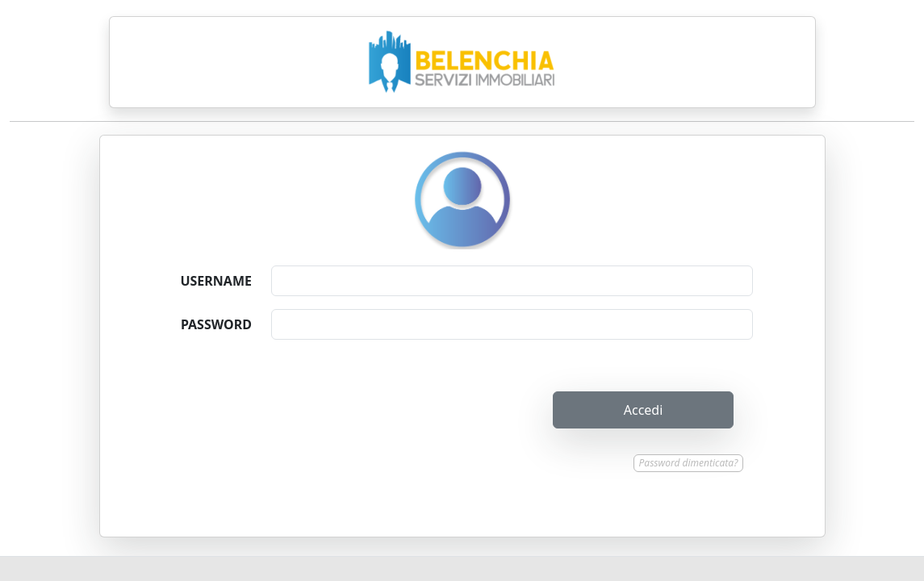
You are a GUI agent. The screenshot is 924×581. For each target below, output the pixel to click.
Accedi (644, 410)
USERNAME (216, 281)
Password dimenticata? (689, 463)
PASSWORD (216, 324)
